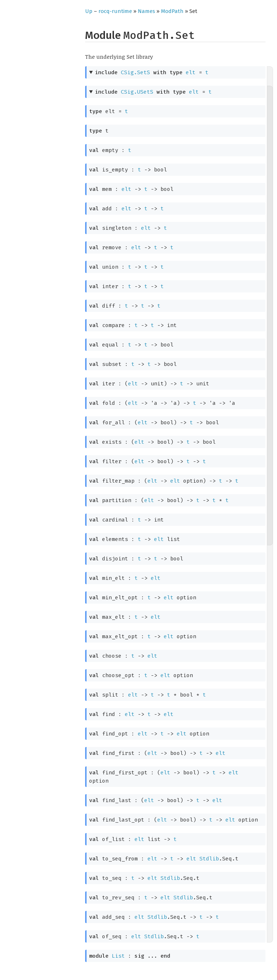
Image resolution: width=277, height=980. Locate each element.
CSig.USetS (137, 92)
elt (191, 72)
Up (89, 11)
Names (146, 11)
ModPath (172, 11)
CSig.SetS (135, 72)
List (118, 956)
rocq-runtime (115, 11)
